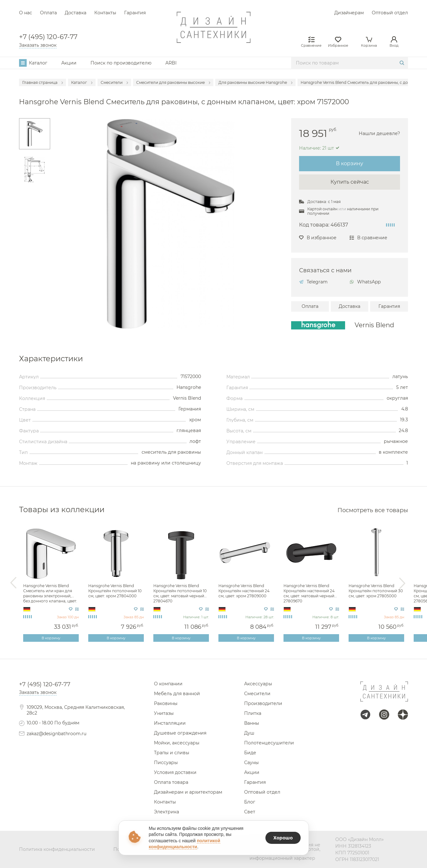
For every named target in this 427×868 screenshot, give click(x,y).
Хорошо (283, 838)
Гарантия (135, 13)
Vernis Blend (374, 325)
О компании (168, 684)
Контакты (105, 13)
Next (402, 583)
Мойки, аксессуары (177, 743)
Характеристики (51, 359)
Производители (263, 703)
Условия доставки (175, 772)
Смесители (257, 694)
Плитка (253, 713)
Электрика (167, 812)
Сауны (251, 763)
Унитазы (164, 713)
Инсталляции (170, 723)
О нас (26, 13)
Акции (69, 63)
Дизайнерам (349, 13)
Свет (250, 812)
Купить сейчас (350, 182)
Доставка (76, 13)
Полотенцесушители (269, 743)
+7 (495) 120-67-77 (48, 37)
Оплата (48, 13)
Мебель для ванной (177, 694)
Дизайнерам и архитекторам (188, 792)
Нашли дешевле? (379, 133)
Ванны (252, 723)
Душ (249, 733)
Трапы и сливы (172, 753)
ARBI (171, 63)
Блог (250, 802)
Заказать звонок (38, 45)
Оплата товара (171, 782)
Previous (13, 583)
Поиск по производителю (121, 63)
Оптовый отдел (390, 13)
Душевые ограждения (180, 733)
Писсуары (166, 763)
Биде (250, 753)
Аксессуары (258, 684)
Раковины (166, 703)
